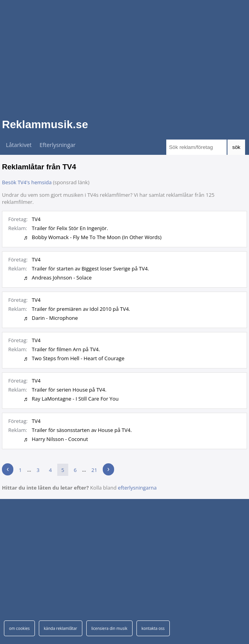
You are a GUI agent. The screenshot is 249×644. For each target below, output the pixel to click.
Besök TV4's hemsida (27, 182)
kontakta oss (153, 628)
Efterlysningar (58, 145)
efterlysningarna (137, 488)
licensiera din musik (109, 628)
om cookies (19, 628)
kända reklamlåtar (61, 628)
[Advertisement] (124, 55)
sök (236, 147)
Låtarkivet (19, 145)
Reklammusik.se (45, 124)
